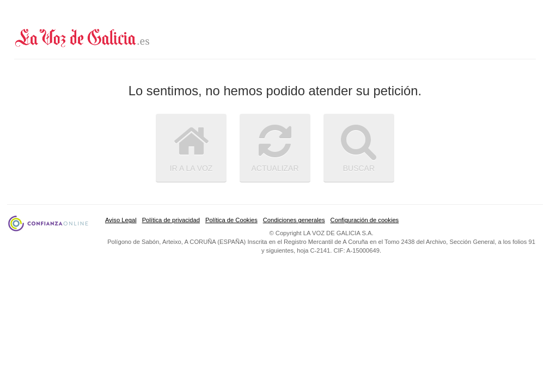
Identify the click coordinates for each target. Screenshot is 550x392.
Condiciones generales (294, 220)
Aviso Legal (121, 220)
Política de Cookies (231, 220)
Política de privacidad (171, 220)
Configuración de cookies (365, 220)
